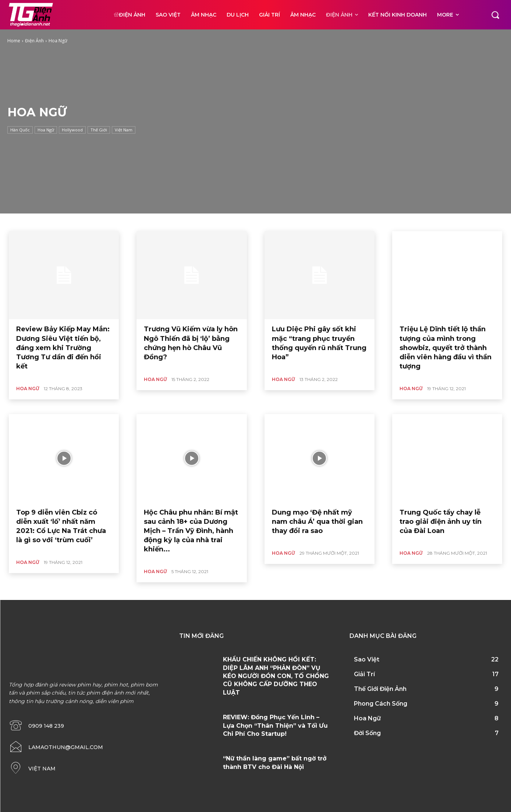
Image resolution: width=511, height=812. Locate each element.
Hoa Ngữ (46, 130)
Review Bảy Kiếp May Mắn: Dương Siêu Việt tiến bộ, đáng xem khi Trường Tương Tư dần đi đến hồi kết (63, 348)
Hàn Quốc (20, 130)
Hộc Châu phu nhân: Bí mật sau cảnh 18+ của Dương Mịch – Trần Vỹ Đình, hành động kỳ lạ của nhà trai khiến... (191, 531)
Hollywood (72, 130)
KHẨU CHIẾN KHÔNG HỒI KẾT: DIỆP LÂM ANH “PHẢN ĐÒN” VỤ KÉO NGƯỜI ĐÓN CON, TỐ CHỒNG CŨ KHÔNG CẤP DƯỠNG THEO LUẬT (276, 676)
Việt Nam (124, 130)
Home (14, 41)
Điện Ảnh (34, 41)
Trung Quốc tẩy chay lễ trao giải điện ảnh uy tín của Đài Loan (441, 522)
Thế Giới (99, 130)
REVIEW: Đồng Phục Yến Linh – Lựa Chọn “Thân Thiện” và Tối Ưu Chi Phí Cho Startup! (275, 725)
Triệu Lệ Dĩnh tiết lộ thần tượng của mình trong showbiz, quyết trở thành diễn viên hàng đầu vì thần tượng (446, 348)
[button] (495, 15)
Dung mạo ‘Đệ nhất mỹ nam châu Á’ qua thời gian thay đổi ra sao (317, 522)
